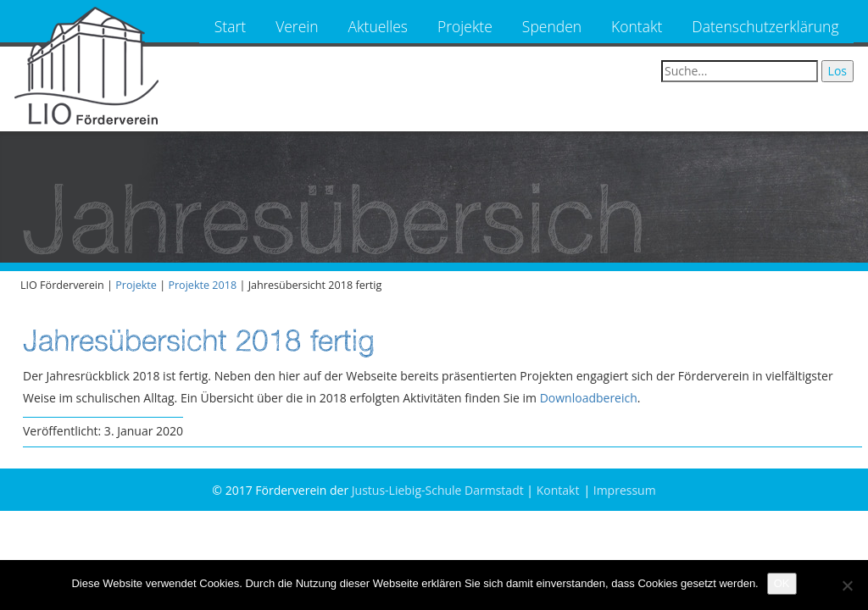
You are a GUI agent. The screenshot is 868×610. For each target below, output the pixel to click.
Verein (297, 26)
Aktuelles (378, 26)
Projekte (465, 26)
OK (782, 583)
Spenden (552, 26)
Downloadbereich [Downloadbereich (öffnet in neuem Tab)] (589, 398)
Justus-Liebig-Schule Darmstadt (438, 490)
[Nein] (847, 585)
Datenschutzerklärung (765, 26)
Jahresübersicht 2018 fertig (198, 340)
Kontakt (637, 26)
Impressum (625, 490)
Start (230, 26)
